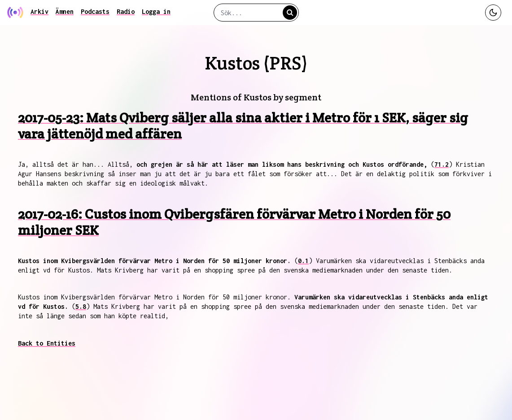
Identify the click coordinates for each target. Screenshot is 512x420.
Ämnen (65, 11)
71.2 (442, 164)
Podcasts (95, 11)
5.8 (81, 306)
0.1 (303, 261)
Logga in (156, 11)
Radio (126, 11)
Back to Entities (47, 343)
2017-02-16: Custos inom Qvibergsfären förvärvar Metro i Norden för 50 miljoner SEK (234, 222)
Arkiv (39, 11)
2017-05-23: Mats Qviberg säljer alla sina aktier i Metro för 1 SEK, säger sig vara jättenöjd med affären (243, 126)
